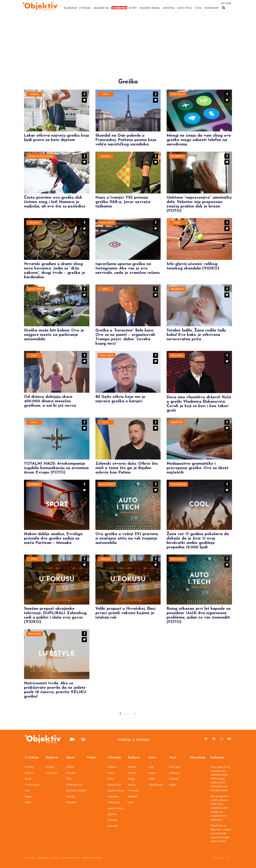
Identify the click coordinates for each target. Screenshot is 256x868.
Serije (131, 802)
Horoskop (212, 8)
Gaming (173, 779)
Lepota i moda (115, 808)
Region (34, 223)
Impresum (30, 858)
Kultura (134, 758)
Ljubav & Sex (114, 785)
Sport (133, 8)
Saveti (152, 773)
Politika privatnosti (92, 858)
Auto (152, 758)
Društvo (177, 422)
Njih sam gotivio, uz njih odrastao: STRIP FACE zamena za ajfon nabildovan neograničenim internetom (220, 808)
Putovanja (113, 796)
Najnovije (70, 8)
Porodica (112, 820)
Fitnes (110, 779)
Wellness (34, 634)
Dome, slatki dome (41, 156)
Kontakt (55, 858)
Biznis (28, 779)
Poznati (50, 767)
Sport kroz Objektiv (76, 790)
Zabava (52, 758)
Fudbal (106, 156)
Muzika (132, 785)
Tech (173, 758)
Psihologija (114, 802)
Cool (198, 8)
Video (91, 758)
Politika (177, 356)
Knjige (131, 779)
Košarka (34, 485)
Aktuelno (133, 796)
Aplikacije (174, 773)
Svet (105, 94)
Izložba (132, 773)
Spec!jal (70, 796)
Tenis (177, 223)
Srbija (28, 802)
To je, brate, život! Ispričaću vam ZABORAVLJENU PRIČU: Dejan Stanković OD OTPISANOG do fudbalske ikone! (220, 779)
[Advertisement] (128, 50)
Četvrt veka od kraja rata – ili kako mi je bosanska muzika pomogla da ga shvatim (221, 833)
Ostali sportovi (74, 785)
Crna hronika (32, 785)
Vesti (151, 767)
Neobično (177, 156)
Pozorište (133, 790)
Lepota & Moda (116, 790)
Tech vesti (178, 94)
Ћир (228, 3)
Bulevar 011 (102, 8)
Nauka (173, 785)
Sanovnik (112, 826)
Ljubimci (112, 814)
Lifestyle (169, 8)
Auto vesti (35, 289)
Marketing (44, 858)
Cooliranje (178, 485)
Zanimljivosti (156, 785)
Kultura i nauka (150, 8)
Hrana (34, 94)
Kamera (132, 767)
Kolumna (217, 758)
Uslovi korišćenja (71, 858)
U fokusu (85, 8)
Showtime (72, 802)
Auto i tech (185, 8)
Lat (223, 3)
